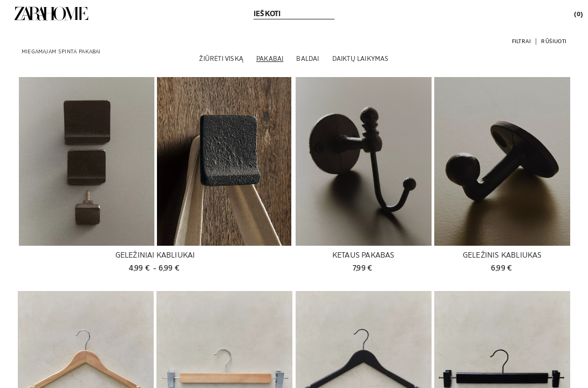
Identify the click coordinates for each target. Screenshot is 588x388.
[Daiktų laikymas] (361, 58)
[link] (51, 13)
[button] (521, 41)
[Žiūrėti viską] (221, 58)
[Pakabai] (270, 58)
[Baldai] (307, 58)
